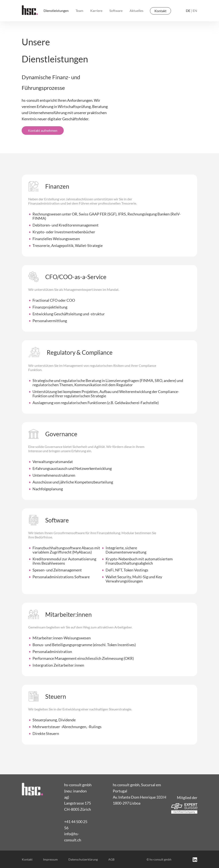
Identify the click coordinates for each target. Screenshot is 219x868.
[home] (30, 10)
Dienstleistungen (56, 11)
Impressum (50, 859)
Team (79, 11)
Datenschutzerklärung (83, 859)
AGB (111, 859)
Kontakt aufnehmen (43, 130)
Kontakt (160, 11)
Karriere (96, 11)
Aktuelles (136, 11)
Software (116, 11)
